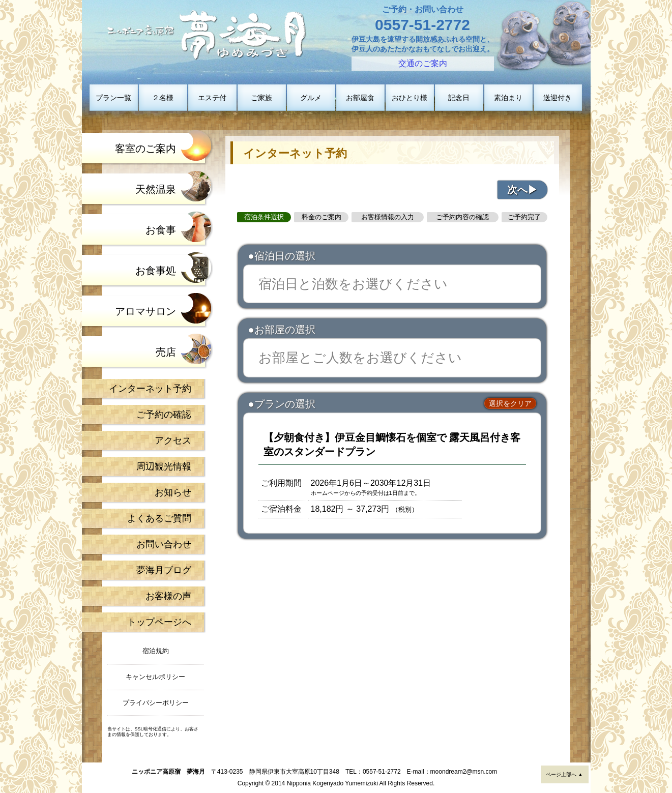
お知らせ (173, 492)
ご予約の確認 (164, 415)
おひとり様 (410, 98)
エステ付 (212, 98)
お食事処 (156, 271)
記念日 (459, 98)
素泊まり (508, 98)
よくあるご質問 (159, 518)
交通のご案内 (423, 63)
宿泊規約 (156, 651)
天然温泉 (156, 189)
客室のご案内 (145, 149)
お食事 (161, 230)
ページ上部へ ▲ (564, 774)
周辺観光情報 (164, 466)
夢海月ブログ (164, 570)
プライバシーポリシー (156, 703)
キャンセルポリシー (155, 677)
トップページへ (159, 622)
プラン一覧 (113, 98)
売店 (166, 352)
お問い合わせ (164, 544)
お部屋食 (360, 98)
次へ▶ (522, 190)
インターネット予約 (150, 389)
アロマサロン (145, 311)
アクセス (173, 440)
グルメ (311, 98)
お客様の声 (168, 596)
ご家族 (261, 98)
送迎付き (558, 98)
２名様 (163, 98)
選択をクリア (510, 403)
